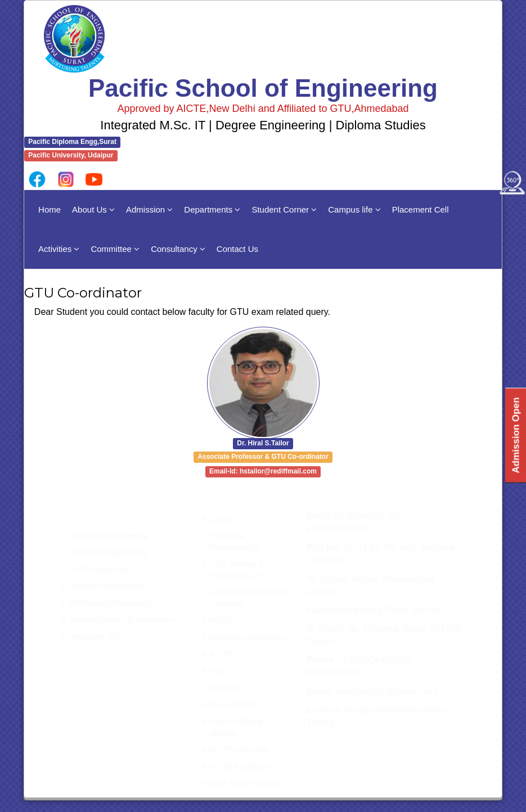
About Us (93, 209)
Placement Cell (421, 209)
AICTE (221, 654)
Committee (115, 249)
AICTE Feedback (240, 766)
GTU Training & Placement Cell (237, 570)
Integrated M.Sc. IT (103, 637)
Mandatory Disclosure (248, 637)
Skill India (227, 688)
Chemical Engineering (108, 552)
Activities (59, 249)
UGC (219, 671)
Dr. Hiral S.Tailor (263, 444)
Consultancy (178, 249)
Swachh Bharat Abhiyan (237, 727)
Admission (149, 209)
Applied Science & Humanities (122, 620)
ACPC (221, 620)
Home (50, 209)
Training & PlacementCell (235, 542)
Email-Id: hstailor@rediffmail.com (263, 472)
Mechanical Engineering (111, 603)
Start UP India (234, 705)
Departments (212, 209)
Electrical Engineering (107, 586)
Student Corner (284, 209)
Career (222, 519)
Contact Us (237, 249)
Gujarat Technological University (248, 598)
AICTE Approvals (240, 750)
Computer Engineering (109, 535)
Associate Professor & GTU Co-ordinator (263, 457)
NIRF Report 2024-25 (248, 783)
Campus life (354, 209)
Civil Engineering (99, 569)
